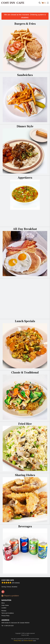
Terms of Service (28, 641)
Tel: (7, 626)
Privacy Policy (5, 616)
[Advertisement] (25, 10)
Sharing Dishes (25, 475)
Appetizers (25, 178)
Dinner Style (25, 126)
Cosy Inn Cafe (8, 580)
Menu (3, 603)
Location (4, 608)
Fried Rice (25, 424)
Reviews (4, 611)
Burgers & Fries (25, 24)
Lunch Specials (25, 321)
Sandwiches (25, 75)
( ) (44, 3)
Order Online (5, 605)
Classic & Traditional (25, 373)
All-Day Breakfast (25, 229)
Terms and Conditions (8, 613)
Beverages (25, 527)
